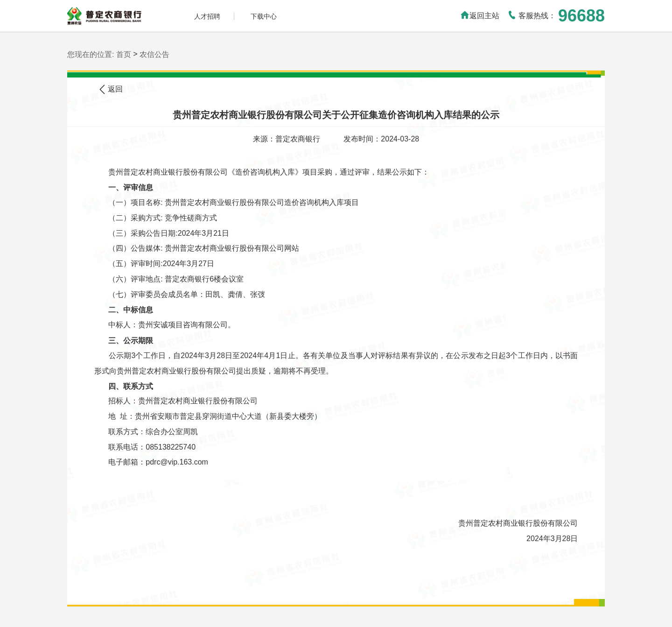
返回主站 (480, 16)
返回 (111, 89)
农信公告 (154, 54)
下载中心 (264, 16)
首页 (124, 54)
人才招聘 (207, 16)
